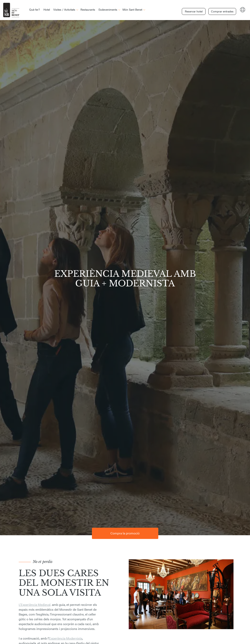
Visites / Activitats (64, 9)
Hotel (47, 9)
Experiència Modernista (66, 638)
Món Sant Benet (132, 9)
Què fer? (34, 9)
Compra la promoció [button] (125, 533)
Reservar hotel (194, 10)
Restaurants (88, 9)
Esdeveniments (108, 9)
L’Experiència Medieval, (35, 605)
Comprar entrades (221, 10)
